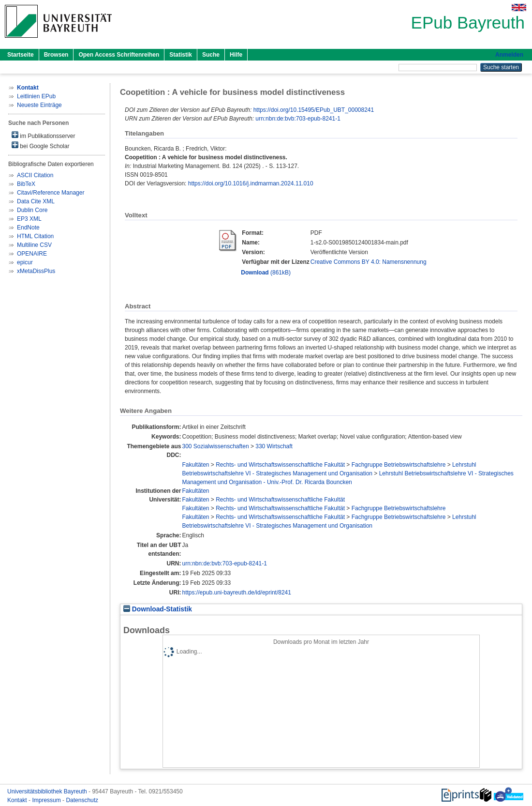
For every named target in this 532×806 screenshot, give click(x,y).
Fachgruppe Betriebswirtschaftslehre (399, 465)
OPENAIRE (32, 254)
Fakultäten (195, 465)
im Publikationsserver (43, 135)
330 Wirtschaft (274, 446)
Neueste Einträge (39, 105)
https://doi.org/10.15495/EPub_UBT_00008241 (314, 110)
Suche (211, 55)
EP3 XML (29, 219)
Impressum (47, 800)
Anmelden (509, 55)
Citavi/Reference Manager (51, 193)
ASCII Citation (35, 175)
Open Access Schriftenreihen (119, 55)
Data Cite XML (36, 201)
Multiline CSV (34, 245)
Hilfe (236, 55)
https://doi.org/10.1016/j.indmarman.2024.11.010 (251, 183)
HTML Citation (35, 236)
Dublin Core (32, 210)
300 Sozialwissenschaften (215, 446)
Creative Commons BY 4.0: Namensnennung (369, 262)
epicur (25, 262)
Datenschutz (82, 800)
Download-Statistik (158, 609)
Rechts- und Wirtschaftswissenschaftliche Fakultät (280, 465)
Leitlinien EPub (36, 96)
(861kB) (266, 273)
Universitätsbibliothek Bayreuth (48, 791)
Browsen (56, 55)
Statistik (181, 55)
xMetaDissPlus (36, 271)
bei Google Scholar (40, 145)
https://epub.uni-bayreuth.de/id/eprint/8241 (236, 593)
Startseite (21, 55)
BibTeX (26, 184)
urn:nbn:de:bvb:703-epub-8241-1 (298, 119)
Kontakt (18, 800)
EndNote (28, 228)
